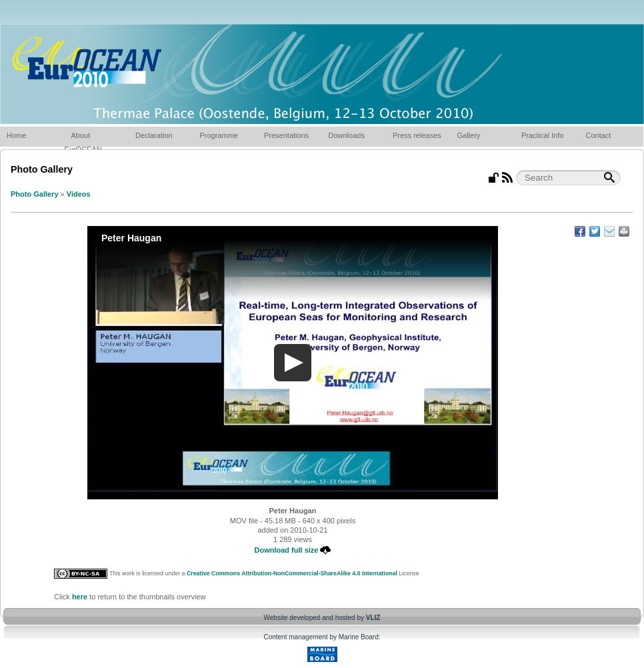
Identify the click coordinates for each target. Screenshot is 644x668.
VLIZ (373, 618)
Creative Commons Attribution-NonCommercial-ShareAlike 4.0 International (292, 573)
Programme (219, 135)
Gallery (469, 135)
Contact (599, 135)
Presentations (286, 135)
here (80, 597)
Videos (79, 194)
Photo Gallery (35, 194)
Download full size (293, 550)
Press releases (417, 135)
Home (16, 135)
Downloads (347, 135)
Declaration (154, 135)
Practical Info (543, 135)
